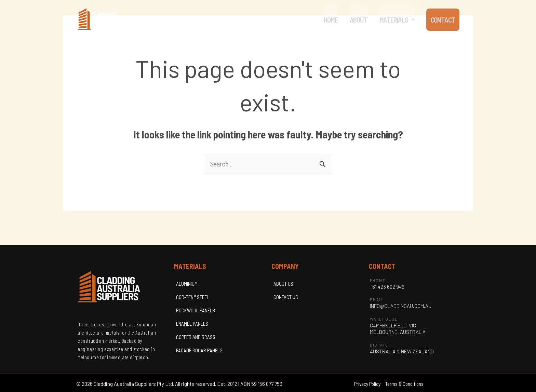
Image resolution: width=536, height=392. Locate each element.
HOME (329, 20)
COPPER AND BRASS (196, 337)
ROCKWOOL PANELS (196, 310)
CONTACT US (286, 297)
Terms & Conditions (404, 384)
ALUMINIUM (187, 284)
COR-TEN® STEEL (193, 297)
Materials (395, 20)
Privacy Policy (367, 384)
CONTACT (442, 20)
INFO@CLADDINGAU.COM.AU (401, 306)
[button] (395, 20)
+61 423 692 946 (387, 287)
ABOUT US (283, 284)
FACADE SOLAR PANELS (199, 350)
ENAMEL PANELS (192, 324)
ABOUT (357, 20)
